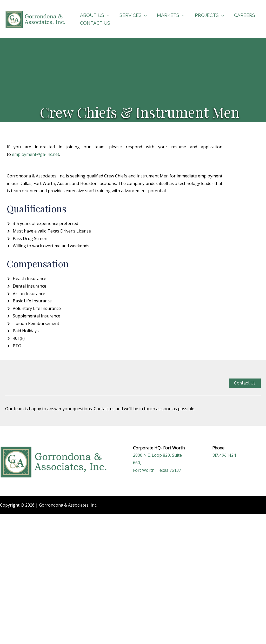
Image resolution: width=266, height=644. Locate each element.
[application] (106, 15)
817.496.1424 (224, 455)
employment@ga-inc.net (36, 154)
